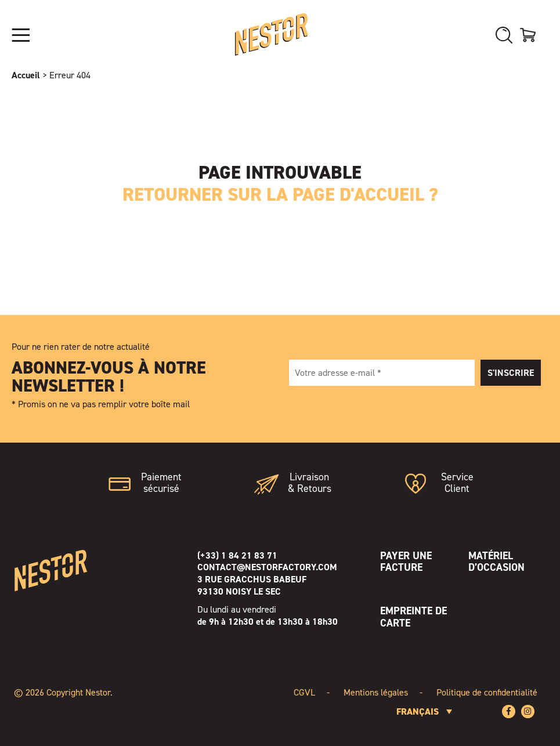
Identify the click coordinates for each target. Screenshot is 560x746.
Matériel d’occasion (496, 562)
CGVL (304, 692)
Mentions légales (376, 692)
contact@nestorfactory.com (267, 567)
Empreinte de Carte (413, 617)
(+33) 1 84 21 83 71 (237, 555)
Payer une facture (406, 562)
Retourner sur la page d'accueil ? (280, 194)
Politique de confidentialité (487, 692)
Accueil (26, 75)
